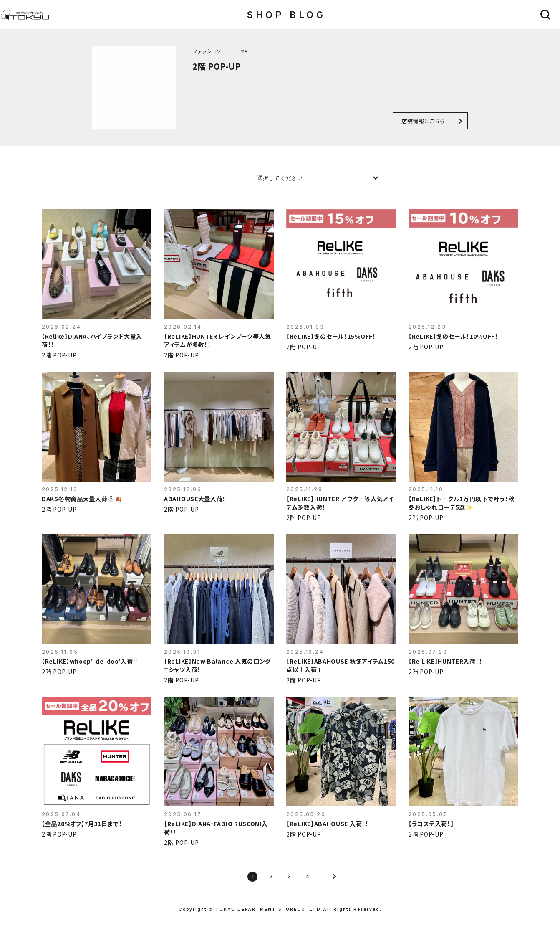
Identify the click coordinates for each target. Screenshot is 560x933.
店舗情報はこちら (423, 121)
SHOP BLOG (286, 15)
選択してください (280, 178)
